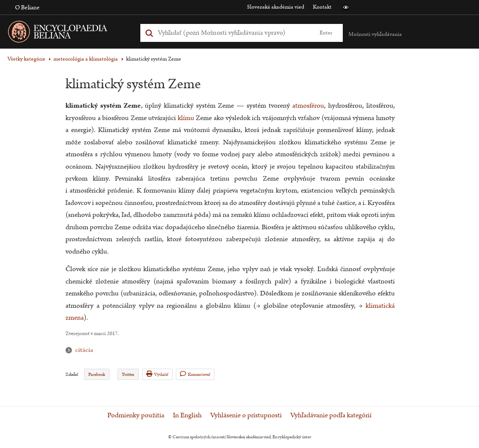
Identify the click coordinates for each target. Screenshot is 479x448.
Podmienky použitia (136, 415)
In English (187, 415)
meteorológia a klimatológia (86, 59)
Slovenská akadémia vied (276, 7)
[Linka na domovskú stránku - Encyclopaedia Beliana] (69, 33)
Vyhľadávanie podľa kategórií (331, 415)
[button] (346, 7)
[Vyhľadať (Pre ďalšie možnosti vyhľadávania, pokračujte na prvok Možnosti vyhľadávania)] (233, 33)
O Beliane (27, 7)
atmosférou (308, 106)
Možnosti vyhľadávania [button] (375, 34)
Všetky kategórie (26, 59)
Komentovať (195, 374)
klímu (186, 118)
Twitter (128, 375)
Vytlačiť (157, 374)
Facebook (97, 375)
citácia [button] (70, 350)
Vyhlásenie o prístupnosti (246, 415)
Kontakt (322, 7)
